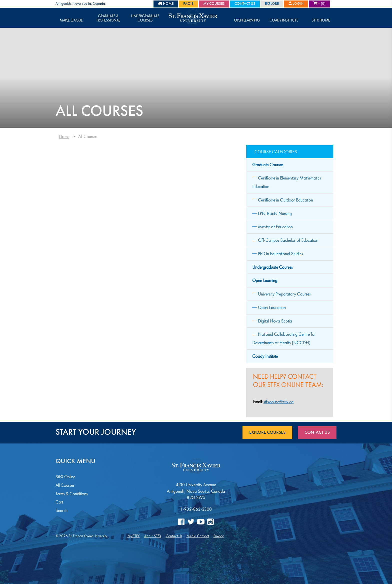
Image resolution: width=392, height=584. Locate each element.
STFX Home (321, 20)
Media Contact (198, 536)
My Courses (214, 4)
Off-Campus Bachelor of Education (288, 240)
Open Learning (247, 20)
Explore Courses (267, 432)
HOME (166, 4)
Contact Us (245, 4)
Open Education (272, 307)
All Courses (65, 485)
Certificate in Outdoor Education (285, 200)
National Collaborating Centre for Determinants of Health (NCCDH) (284, 338)
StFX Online (65, 477)
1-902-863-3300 (196, 509)
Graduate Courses (268, 165)
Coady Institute (284, 20)
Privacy (219, 536)
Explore (272, 4)
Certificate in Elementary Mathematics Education (287, 182)
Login (296, 4)
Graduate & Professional (108, 18)
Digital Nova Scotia (275, 321)
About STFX (153, 536)
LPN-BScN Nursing (275, 213)
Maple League (71, 20)
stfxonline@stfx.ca (278, 402)
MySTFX (134, 536)
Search (61, 510)
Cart (59, 502)
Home (64, 136)
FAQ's (188, 4)
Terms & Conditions (72, 494)
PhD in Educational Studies (280, 254)
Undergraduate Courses (145, 18)
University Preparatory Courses (284, 294)
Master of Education (275, 227)
